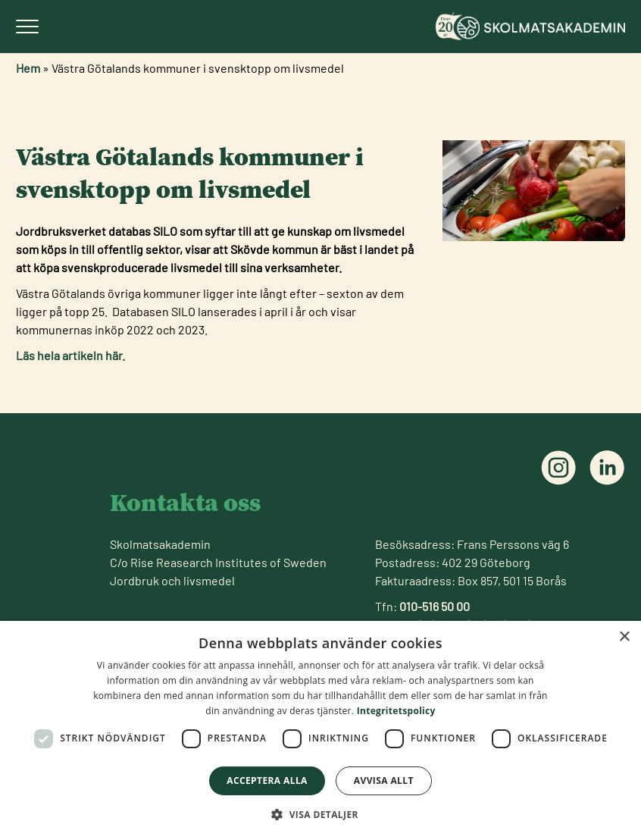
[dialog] (320, 730)
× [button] (624, 637)
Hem (28, 68)
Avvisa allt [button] (384, 780)
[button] (320, 814)
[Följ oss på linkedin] (607, 468)
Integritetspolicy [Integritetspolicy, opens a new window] (396, 711)
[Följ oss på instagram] (558, 468)
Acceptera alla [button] (267, 780)
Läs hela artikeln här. (70, 355)
